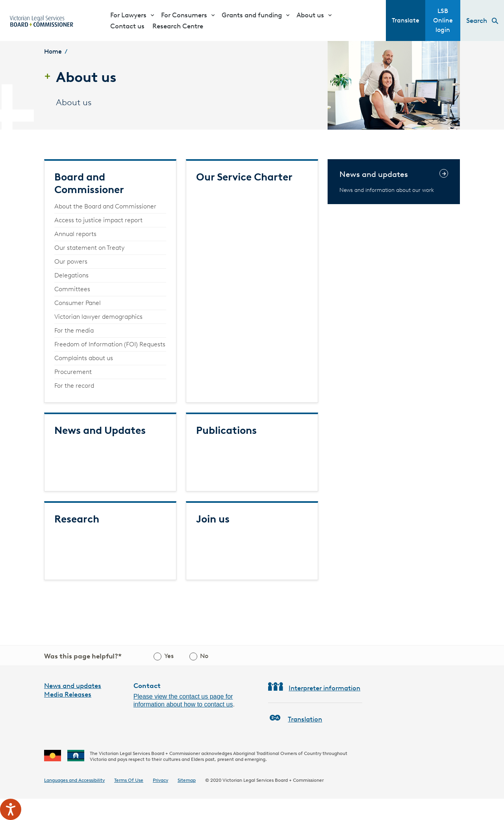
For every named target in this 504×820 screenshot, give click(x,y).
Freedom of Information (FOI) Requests (110, 344)
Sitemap (187, 780)
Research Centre (178, 26)
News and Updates (100, 430)
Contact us (127, 26)
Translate (406, 20)
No (204, 656)
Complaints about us (84, 358)
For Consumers (184, 15)
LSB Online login (443, 20)
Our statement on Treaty (89, 248)
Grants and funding (252, 15)
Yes (169, 656)
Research (77, 519)
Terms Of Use (129, 780)
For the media (74, 330)
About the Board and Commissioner (105, 206)
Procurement (73, 372)
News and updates (73, 686)
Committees (72, 289)
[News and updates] (394, 182)
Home (53, 51)
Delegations (71, 275)
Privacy (160, 780)
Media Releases (68, 694)
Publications (226, 430)
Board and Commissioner (89, 183)
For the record (74, 386)
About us (310, 15)
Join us (213, 519)
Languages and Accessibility (74, 780)
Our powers (71, 261)
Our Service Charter (244, 177)
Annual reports (75, 234)
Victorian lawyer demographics (98, 317)
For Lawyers (128, 15)
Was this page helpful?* (83, 656)
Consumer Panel (78, 303)
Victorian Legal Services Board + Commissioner (273, 780)
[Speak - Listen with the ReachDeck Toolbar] (11, 809)
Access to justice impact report (98, 220)
